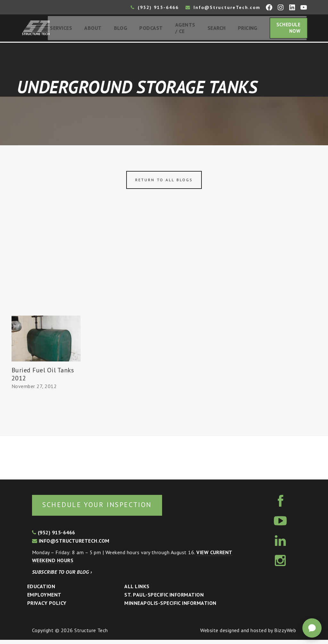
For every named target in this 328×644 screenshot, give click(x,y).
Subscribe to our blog (62, 576)
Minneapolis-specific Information (170, 607)
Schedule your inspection (107, 508)
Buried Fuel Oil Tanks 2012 (43, 377)
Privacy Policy (47, 607)
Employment (44, 599)
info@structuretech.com (71, 545)
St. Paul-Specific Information (164, 599)
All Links (137, 591)
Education (41, 591)
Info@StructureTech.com (223, 7)
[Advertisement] (164, 270)
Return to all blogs (164, 183)
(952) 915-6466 (155, 7)
